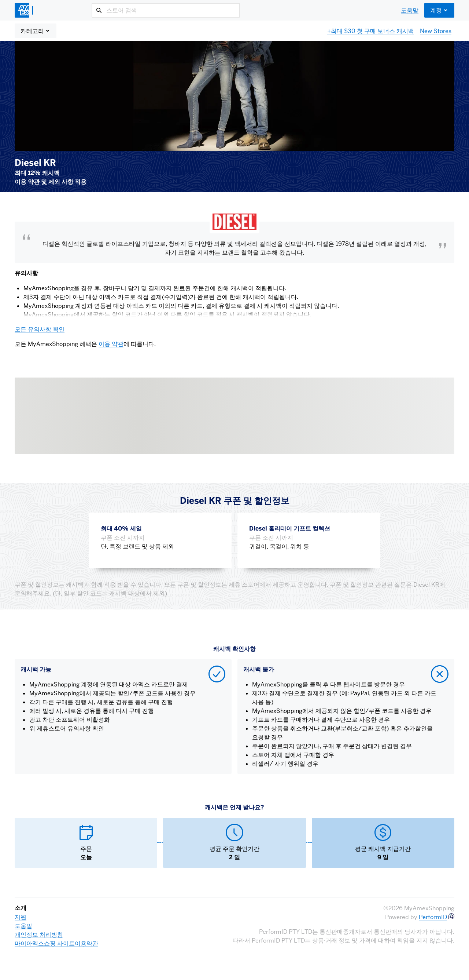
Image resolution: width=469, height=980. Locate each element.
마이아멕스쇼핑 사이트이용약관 (56, 943)
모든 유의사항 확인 (40, 329)
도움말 (410, 10)
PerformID (433, 917)
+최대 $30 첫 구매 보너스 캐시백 (371, 31)
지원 (21, 917)
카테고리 (36, 31)
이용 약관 (111, 344)
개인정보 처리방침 (39, 935)
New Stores (436, 31)
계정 (439, 10)
